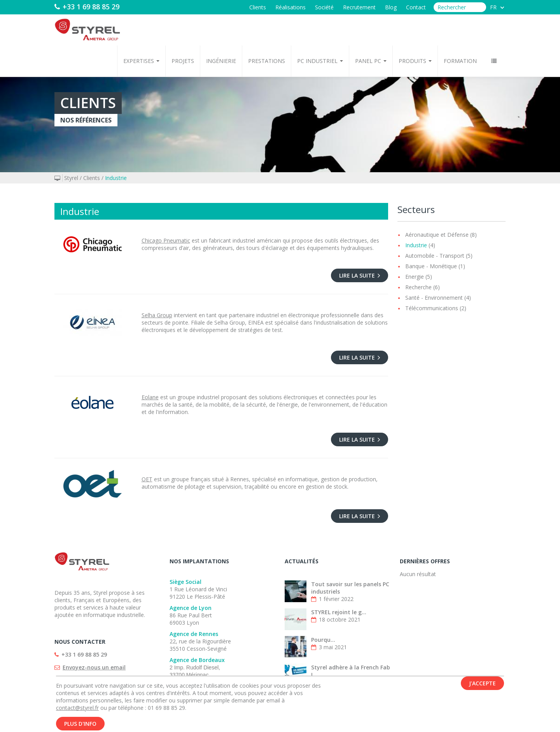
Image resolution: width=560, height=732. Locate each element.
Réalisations (290, 7)
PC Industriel (320, 61)
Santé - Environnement (434, 298)
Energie (415, 277)
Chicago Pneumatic (166, 240)
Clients (258, 7)
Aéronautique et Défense (437, 235)
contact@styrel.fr (77, 710)
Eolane (150, 397)
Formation (460, 61)
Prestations (267, 61)
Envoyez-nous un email (94, 667)
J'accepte (482, 686)
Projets (183, 61)
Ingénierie (221, 61)
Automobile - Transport (435, 256)
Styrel (71, 178)
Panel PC (371, 61)
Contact (416, 7)
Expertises (141, 61)
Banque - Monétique (431, 266)
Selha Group (157, 315)
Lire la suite (360, 275)
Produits (415, 61)
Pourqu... (323, 640)
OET (147, 479)
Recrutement (359, 7)
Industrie (116, 178)
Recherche (418, 287)
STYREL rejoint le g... (339, 612)
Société (324, 7)
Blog (391, 7)
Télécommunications (432, 308)
